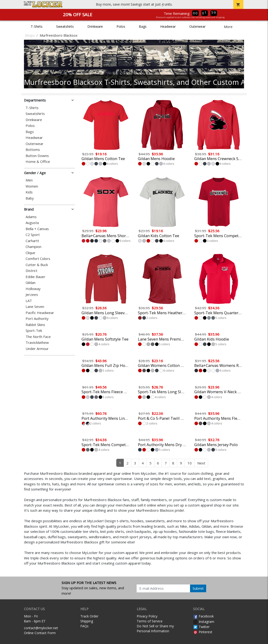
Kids (29, 192)
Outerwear (197, 26)
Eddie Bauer (35, 277)
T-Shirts (37, 26)
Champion (33, 247)
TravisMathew (37, 343)
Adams (31, 217)
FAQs (84, 626)
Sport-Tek (34, 331)
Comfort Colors (38, 259)
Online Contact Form (40, 633)
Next (201, 463)
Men (29, 180)
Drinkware (95, 26)
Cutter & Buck (37, 265)
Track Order (89, 616)
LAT (29, 301)
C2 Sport (33, 235)
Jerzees (32, 295)
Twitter (201, 627)
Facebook (203, 616)
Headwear (168, 26)
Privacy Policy (147, 616)
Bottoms (33, 150)
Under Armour (37, 349)
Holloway (33, 289)
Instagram (204, 622)
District (31, 271)
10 (190, 463)
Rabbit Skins (35, 325)
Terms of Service (150, 621)
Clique (30, 253)
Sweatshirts (65, 26)
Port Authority (37, 319)
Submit (198, 588)
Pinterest (203, 632)
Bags (143, 26)
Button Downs (37, 156)
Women (32, 186)
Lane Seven (35, 307)
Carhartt (32, 241)
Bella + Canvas (37, 229)
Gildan (31, 283)
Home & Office (38, 162)
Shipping (87, 621)
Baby (30, 198)
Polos (121, 26)
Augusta (32, 223)
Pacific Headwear (40, 313)
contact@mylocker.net (41, 628)
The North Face (38, 337)
